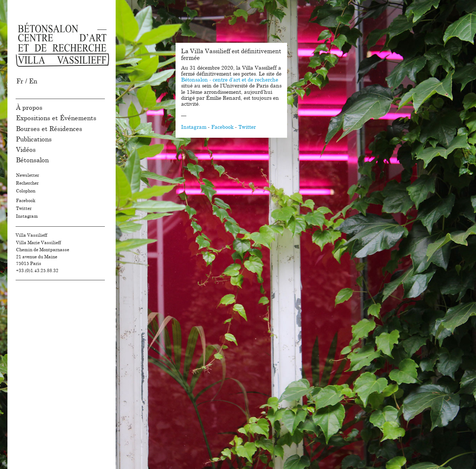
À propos (29, 108)
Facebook (26, 201)
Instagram (27, 216)
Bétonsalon (32, 160)
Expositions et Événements (56, 118)
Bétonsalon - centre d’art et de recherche (230, 80)
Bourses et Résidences (49, 129)
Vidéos (26, 150)
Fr (20, 81)
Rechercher (27, 183)
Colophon (26, 191)
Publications (34, 139)
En (33, 81)
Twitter (24, 208)
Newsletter (28, 175)
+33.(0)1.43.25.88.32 (37, 271)
